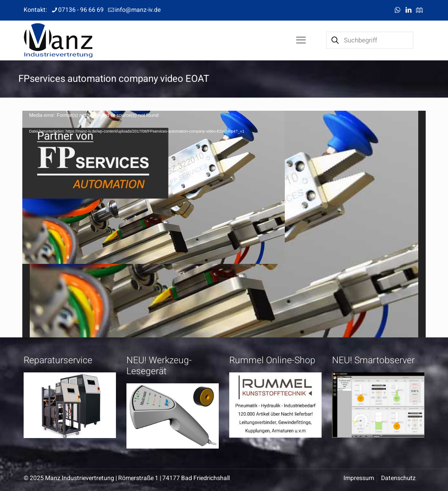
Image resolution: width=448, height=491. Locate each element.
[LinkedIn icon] (408, 10)
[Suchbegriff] (370, 40)
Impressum (359, 478)
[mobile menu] (301, 40)
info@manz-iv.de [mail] (138, 10)
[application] (224, 224)
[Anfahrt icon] (419, 10)
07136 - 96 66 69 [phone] (81, 10)
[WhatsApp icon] (397, 10)
